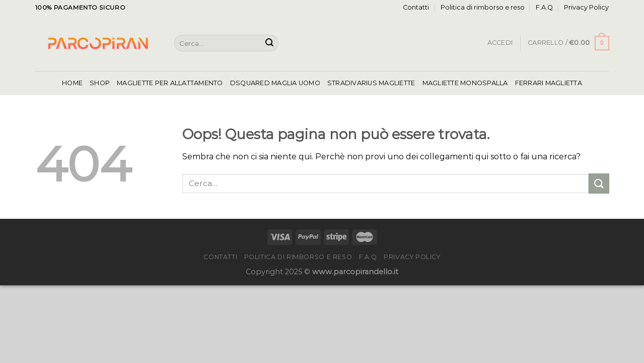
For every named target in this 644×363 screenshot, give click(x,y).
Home (72, 83)
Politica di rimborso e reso (483, 7)
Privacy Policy (586, 7)
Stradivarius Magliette (371, 83)
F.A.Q (544, 7)
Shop (100, 83)
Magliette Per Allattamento (170, 83)
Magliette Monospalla (465, 83)
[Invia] (269, 43)
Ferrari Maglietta (549, 83)
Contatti (416, 7)
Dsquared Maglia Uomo (275, 83)
